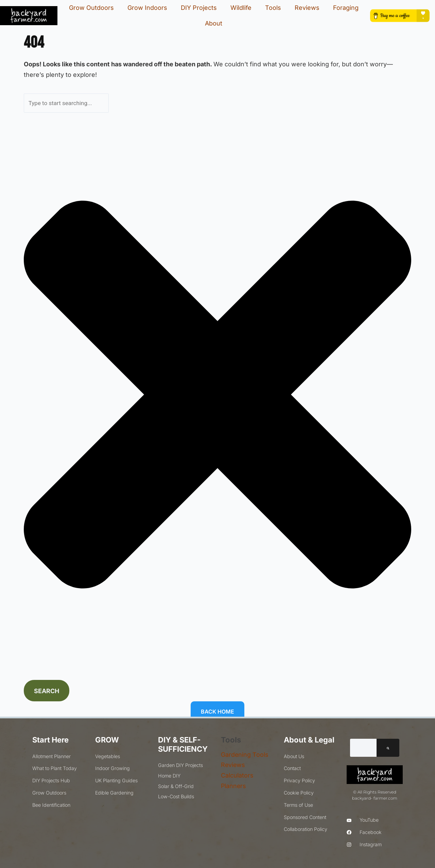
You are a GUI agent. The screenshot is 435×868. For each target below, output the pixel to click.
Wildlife (241, 8)
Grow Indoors (147, 8)
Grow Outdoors (91, 8)
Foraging (346, 8)
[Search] (388, 748)
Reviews (307, 8)
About (214, 23)
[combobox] (66, 103)
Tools (273, 8)
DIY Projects (199, 8)
